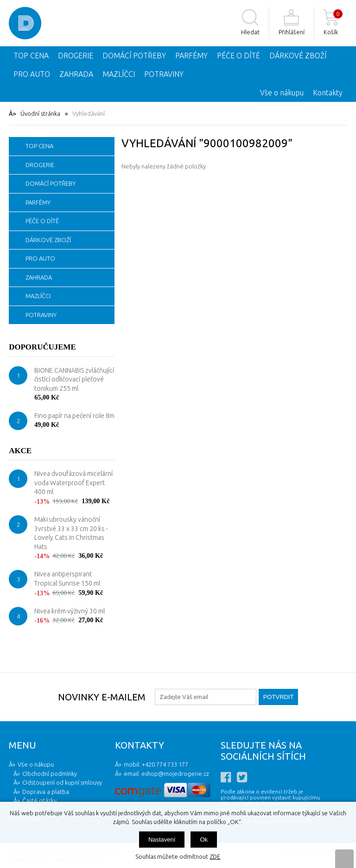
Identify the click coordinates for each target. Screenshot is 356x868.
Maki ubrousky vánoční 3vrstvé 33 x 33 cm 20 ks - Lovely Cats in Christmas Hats (71, 533)
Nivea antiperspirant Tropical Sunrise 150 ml (67, 579)
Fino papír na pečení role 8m (74, 416)
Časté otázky (39, 800)
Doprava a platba (46, 792)
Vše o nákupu (282, 93)
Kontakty (328, 93)
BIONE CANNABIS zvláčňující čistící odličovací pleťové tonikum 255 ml (74, 379)
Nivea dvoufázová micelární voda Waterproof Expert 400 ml (73, 483)
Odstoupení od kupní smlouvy (62, 782)
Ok (204, 840)
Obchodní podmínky (50, 774)
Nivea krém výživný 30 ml (70, 611)
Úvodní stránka (40, 113)
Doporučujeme (42, 347)
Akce (20, 451)
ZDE (215, 856)
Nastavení (162, 840)
